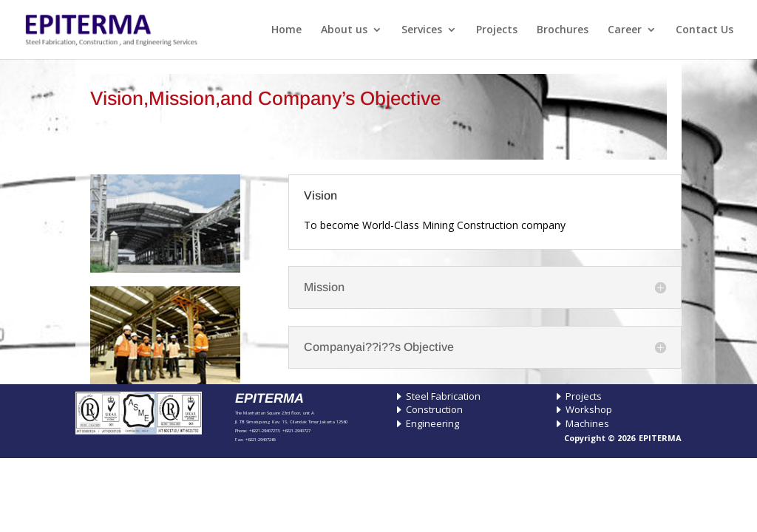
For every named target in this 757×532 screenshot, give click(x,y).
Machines (587, 423)
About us (344, 30)
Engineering (432, 423)
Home (286, 30)
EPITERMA (660, 438)
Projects (497, 30)
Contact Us (705, 30)
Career (625, 30)
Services (422, 30)
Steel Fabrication (443, 396)
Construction (434, 409)
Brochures (563, 30)
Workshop (589, 409)
